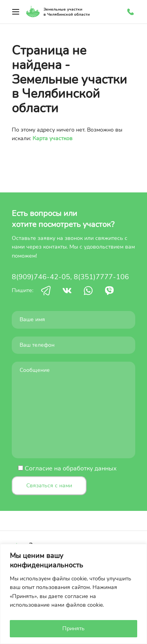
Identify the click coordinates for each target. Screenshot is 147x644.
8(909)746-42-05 (41, 277)
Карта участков (53, 138)
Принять (73, 628)
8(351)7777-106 (101, 277)
